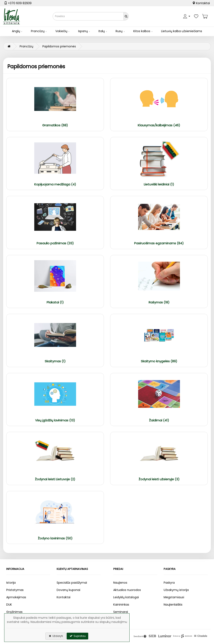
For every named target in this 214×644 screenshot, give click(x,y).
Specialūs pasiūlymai (72, 583)
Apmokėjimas (16, 597)
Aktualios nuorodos (127, 590)
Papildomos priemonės (59, 46)
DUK (9, 605)
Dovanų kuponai (68, 590)
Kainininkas (121, 605)
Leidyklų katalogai (126, 597)
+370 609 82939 (18, 3)
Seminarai (121, 612)
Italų (102, 31)
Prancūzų (38, 31)
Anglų (16, 31)
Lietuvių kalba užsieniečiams (182, 31)
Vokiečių (61, 31)
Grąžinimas (14, 612)
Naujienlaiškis (173, 605)
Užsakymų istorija (176, 590)
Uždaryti (55, 636)
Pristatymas (15, 590)
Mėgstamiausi (174, 597)
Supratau (77, 636)
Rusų (119, 31)
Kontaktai (201, 3)
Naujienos (120, 583)
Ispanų (83, 31)
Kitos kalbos (142, 31)
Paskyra (169, 583)
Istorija (11, 583)
